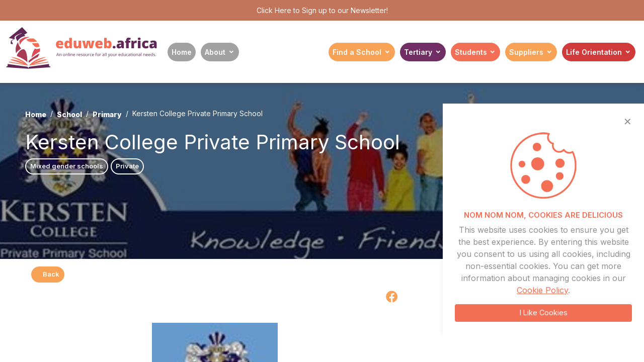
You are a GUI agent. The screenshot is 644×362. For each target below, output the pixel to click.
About (215, 52)
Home (182, 52)
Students (471, 52)
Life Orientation (594, 52)
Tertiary (418, 52)
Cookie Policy (542, 290)
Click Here (274, 10)
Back (48, 274)
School (69, 114)
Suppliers (526, 52)
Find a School (357, 52)
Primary (107, 114)
